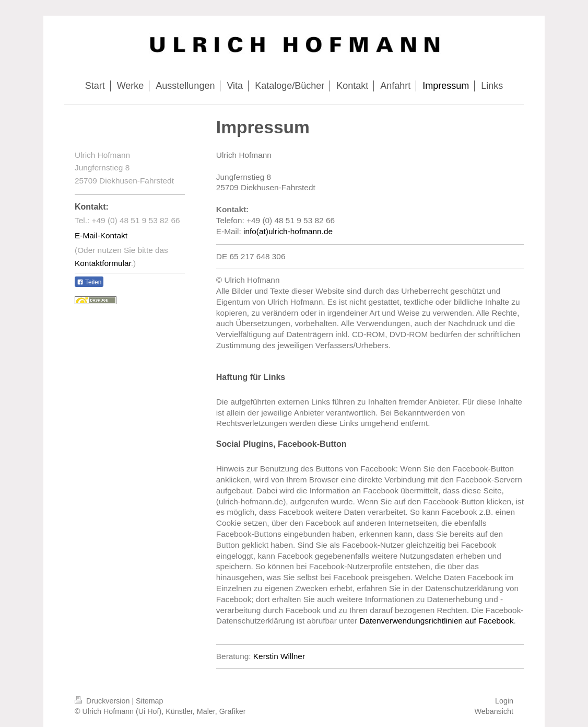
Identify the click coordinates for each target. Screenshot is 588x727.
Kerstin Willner (279, 656)
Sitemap (149, 701)
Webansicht (494, 711)
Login (504, 701)
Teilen (89, 282)
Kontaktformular (103, 263)
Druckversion (103, 701)
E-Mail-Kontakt (101, 235)
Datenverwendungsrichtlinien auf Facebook (436, 621)
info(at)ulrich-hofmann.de (288, 231)
